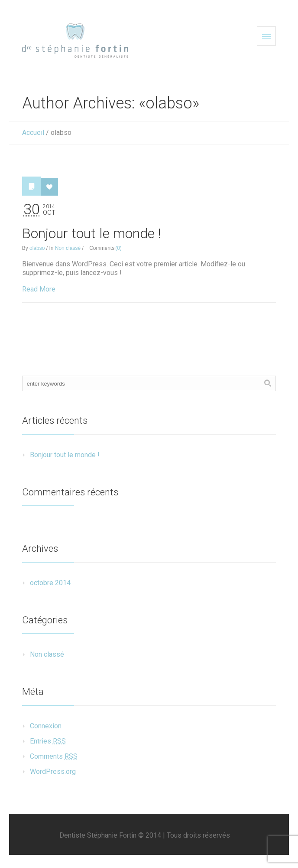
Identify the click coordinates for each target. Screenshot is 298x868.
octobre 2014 (50, 583)
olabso (37, 248)
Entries (48, 741)
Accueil (33, 133)
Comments (54, 756)
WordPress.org (53, 771)
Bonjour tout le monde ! (92, 233)
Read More (39, 289)
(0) (118, 248)
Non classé (68, 248)
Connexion (46, 726)
